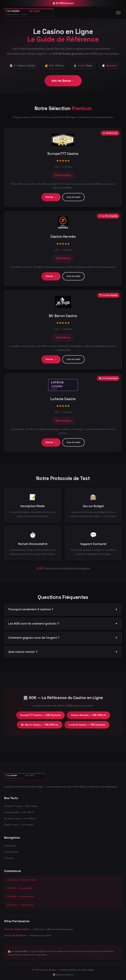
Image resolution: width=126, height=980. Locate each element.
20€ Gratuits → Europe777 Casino (22, 880)
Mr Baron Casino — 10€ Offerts (40, 726)
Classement (10, 846)
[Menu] (118, 13)
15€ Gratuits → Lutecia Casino (20, 905)
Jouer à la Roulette (15, 935)
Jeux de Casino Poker (17, 929)
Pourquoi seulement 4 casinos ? (63, 611)
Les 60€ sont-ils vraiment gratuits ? (63, 625)
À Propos (9, 858)
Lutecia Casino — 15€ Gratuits (87, 726)
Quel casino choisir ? (63, 653)
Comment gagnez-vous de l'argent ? (63, 639)
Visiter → (51, 198)
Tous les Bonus (11, 852)
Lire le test (73, 198)
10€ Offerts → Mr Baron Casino (21, 896)
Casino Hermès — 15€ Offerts (88, 717)
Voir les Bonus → (63, 81)
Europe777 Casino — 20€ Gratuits (40, 717)
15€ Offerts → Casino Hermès (20, 888)
